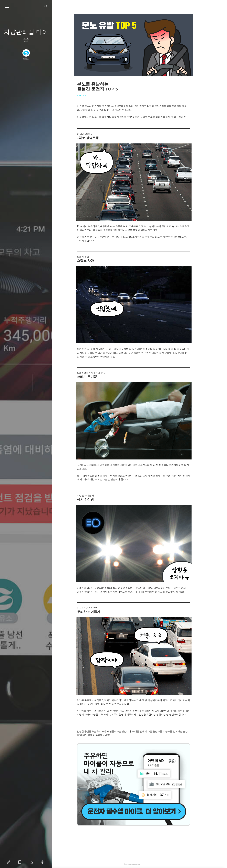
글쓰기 (9, 862)
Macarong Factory (139, 864)
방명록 (20, 862)
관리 (43, 862)
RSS (32, 862)
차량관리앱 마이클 (26, 36)
